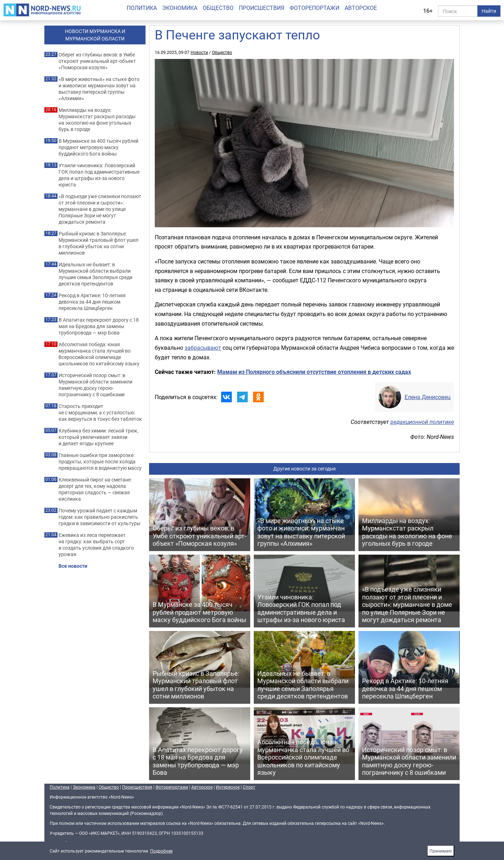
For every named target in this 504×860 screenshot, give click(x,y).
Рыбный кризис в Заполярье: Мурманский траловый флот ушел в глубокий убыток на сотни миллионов (98, 243)
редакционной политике (422, 422)
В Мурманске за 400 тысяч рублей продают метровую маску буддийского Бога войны (98, 147)
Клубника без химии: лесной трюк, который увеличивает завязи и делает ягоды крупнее (98, 437)
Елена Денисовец (428, 397)
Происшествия (262, 8)
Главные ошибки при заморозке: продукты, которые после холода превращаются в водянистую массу (100, 462)
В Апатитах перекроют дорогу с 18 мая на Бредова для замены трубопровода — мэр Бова (99, 326)
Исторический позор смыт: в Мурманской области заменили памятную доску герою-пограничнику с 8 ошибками (95, 385)
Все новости (73, 566)
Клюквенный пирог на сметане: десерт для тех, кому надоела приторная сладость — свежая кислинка (95, 489)
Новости (199, 52)
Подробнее (161, 851)
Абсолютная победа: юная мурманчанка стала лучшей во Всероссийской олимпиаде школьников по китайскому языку (99, 354)
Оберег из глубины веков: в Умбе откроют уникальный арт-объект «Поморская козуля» (97, 61)
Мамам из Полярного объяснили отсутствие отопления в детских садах (314, 372)
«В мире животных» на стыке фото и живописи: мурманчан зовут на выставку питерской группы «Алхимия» (99, 89)
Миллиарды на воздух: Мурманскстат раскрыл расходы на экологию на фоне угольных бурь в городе (97, 120)
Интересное (228, 787)
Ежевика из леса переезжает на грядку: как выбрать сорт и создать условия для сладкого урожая (96, 545)
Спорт (249, 787)
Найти (489, 11)
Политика (142, 8)
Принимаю (441, 851)
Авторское (361, 8)
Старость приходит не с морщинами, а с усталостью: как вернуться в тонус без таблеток (100, 413)
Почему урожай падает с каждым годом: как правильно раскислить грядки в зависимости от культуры (100, 517)
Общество (218, 8)
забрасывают (203, 348)
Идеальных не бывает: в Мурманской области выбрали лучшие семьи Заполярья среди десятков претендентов (95, 274)
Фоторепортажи (314, 8)
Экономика (180, 8)
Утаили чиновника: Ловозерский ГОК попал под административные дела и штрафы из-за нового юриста (99, 175)
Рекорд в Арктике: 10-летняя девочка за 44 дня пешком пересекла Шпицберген (92, 302)
